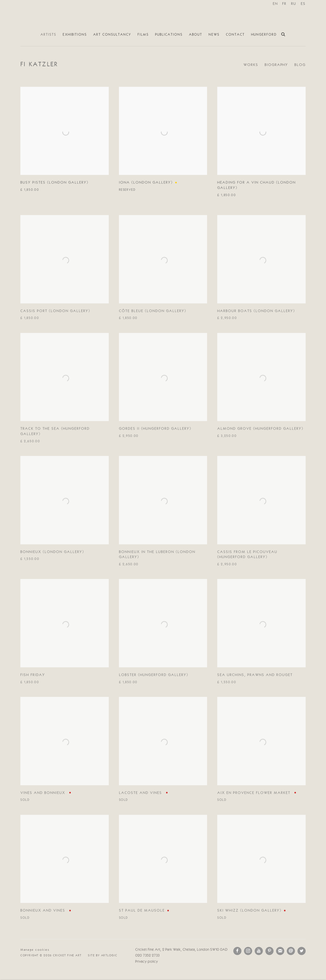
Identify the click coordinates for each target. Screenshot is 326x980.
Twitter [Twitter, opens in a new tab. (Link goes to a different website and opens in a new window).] (302, 951)
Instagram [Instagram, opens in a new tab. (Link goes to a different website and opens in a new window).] (248, 951)
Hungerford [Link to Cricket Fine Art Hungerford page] (264, 35)
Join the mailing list (280, 951)
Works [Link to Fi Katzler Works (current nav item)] (251, 65)
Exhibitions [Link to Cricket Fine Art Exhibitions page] (75, 35)
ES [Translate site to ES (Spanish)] (303, 4)
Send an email (291, 951)
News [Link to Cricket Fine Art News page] (214, 35)
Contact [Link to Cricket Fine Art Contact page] (235, 35)
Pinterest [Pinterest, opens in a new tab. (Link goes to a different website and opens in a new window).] (269, 951)
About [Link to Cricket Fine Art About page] (196, 35)
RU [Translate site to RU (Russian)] (294, 4)
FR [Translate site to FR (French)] (284, 4)
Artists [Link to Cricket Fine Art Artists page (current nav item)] (48, 35)
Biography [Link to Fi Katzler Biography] (276, 65)
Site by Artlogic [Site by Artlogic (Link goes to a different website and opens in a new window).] (103, 956)
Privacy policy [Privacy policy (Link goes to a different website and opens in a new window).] (147, 962)
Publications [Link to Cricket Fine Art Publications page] (169, 35)
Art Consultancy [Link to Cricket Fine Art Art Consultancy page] (112, 35)
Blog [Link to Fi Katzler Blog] (300, 65)
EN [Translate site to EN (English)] (275, 4)
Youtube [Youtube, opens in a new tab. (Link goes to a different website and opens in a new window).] (259, 951)
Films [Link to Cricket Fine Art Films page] (143, 35)
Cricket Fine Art (163, 15)
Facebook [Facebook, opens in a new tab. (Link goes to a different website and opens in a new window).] (237, 951)
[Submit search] (283, 34)
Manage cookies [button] (35, 950)
